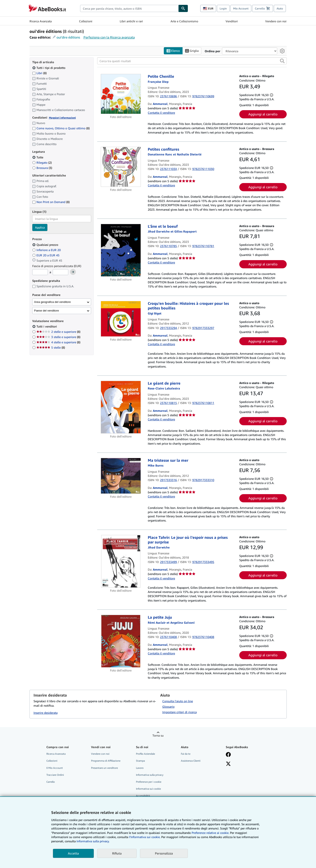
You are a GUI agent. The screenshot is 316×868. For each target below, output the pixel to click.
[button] (282, 61)
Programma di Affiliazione (106, 761)
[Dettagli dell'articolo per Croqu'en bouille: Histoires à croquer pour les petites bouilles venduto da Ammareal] (121, 319)
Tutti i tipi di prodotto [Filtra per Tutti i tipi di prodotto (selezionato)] (49, 68)
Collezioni (86, 21)
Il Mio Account (55, 768)
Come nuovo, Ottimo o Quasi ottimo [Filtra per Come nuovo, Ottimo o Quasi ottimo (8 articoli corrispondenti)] (61, 128)
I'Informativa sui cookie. (145, 837)
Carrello (51, 782)
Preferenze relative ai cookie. (210, 833)
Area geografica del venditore (52, 302)
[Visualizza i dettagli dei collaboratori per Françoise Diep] (158, 82)
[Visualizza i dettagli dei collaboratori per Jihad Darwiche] (159, 547)
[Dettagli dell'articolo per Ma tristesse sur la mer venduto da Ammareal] (121, 476)
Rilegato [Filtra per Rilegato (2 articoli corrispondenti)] (42, 162)
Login (223, 8)
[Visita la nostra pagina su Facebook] (228, 755)
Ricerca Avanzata (41, 21)
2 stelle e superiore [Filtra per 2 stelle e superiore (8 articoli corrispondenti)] (58, 332)
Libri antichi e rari (131, 21)
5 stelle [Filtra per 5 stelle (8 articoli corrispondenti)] (51, 347)
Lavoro (140, 768)
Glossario (168, 707)
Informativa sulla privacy (150, 775)
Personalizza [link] (164, 853)
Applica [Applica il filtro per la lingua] (40, 227)
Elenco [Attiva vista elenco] (173, 51)
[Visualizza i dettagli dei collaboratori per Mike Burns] (156, 465)
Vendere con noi (276, 21)
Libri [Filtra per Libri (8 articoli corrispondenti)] (39, 73)
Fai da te (186, 754)
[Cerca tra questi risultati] (192, 61)
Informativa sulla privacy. (93, 841)
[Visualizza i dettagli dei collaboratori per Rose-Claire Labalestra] (164, 388)
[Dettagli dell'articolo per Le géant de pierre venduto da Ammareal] (121, 407)
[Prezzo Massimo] (61, 272)
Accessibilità (143, 796)
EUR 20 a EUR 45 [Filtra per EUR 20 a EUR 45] (46, 255)
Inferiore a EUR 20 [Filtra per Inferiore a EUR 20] (47, 250)
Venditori (232, 21)
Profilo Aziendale (145, 754)
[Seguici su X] (228, 764)
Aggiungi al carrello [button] (263, 114)
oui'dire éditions (68, 37)
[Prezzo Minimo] (40, 272)
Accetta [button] (73, 853)
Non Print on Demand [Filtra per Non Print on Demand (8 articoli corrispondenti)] (51, 202)
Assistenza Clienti (191, 761)
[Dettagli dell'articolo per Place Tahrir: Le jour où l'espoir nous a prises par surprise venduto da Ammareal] (121, 561)
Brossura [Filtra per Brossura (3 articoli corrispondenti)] (42, 168)
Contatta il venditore (161, 113)
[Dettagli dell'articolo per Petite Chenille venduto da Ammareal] (121, 94)
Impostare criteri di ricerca (180, 712)
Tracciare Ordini (55, 775)
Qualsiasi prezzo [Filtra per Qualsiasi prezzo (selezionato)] (46, 245)
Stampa (140, 761)
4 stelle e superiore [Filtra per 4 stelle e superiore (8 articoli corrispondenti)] (58, 342)
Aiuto (280, 8)
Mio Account (241, 8)
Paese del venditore (47, 311)
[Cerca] (183, 8)
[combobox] (129, 8)
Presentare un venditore (104, 768)
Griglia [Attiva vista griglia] (192, 51)
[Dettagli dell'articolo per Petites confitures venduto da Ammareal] (121, 167)
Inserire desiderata (46, 713)
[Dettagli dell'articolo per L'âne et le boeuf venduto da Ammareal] (121, 250)
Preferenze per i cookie (149, 782)
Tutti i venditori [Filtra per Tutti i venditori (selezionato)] (47, 326)
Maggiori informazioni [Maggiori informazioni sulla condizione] (62, 118)
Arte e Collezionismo (184, 21)
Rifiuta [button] (117, 853)
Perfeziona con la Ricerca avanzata (109, 37)
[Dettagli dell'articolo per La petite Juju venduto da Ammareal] (121, 641)
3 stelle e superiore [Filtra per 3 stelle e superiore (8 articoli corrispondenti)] (58, 337)
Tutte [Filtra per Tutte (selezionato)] (38, 157)
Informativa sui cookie (148, 789)
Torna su (158, 735)
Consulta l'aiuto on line (178, 701)
